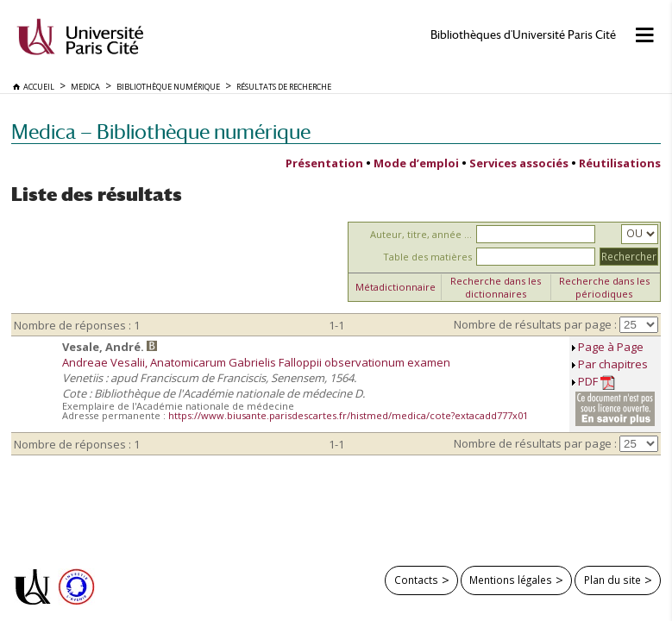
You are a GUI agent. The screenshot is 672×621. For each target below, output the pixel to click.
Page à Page (611, 347)
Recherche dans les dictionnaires (496, 287)
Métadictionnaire (396, 287)
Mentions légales (511, 580)
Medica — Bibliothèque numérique (161, 132)
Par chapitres (613, 364)
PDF (597, 382)
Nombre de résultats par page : (535, 324)
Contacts (416, 580)
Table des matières (427, 257)
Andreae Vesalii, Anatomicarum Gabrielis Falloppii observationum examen (256, 362)
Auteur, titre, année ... (421, 234)
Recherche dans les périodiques (604, 287)
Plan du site (612, 580)
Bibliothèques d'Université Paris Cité (523, 35)
